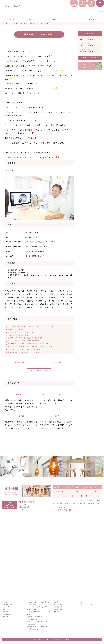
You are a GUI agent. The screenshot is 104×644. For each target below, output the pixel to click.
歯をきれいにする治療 (35, 617)
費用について (7, 617)
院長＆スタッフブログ (88, 66)
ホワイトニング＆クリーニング (38, 622)
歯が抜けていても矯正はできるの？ (21, 329)
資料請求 (57, 612)
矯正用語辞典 (58, 605)
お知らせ (82, 602)
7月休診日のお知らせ (86, 45)
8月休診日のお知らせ (86, 39)
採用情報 (57, 602)
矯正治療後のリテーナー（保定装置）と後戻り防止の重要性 (29, 344)
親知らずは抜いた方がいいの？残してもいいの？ (25, 352)
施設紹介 (5, 612)
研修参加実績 (7, 614)
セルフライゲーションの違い (18, 335)
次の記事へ (58, 363)
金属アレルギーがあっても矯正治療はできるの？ (25, 338)
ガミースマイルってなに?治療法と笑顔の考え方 (25, 349)
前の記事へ (22, 363)
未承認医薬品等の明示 (35, 624)
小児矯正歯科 (32, 609)
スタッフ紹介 (7, 607)
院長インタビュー (8, 609)
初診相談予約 (58, 607)
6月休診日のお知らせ (86, 51)
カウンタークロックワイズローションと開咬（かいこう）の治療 (31, 326)
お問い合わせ (92, 19)
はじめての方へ (8, 605)
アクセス (72, 19)
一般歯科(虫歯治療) (34, 619)
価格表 (57, 416)
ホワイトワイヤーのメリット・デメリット (23, 332)
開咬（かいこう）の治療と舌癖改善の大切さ (24, 341)
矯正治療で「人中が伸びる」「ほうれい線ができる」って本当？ (31, 346)
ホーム (5, 602)
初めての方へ (22, 394)
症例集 (21, 416)
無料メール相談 (59, 609)
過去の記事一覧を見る (40, 371)
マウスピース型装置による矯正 (38, 607)
